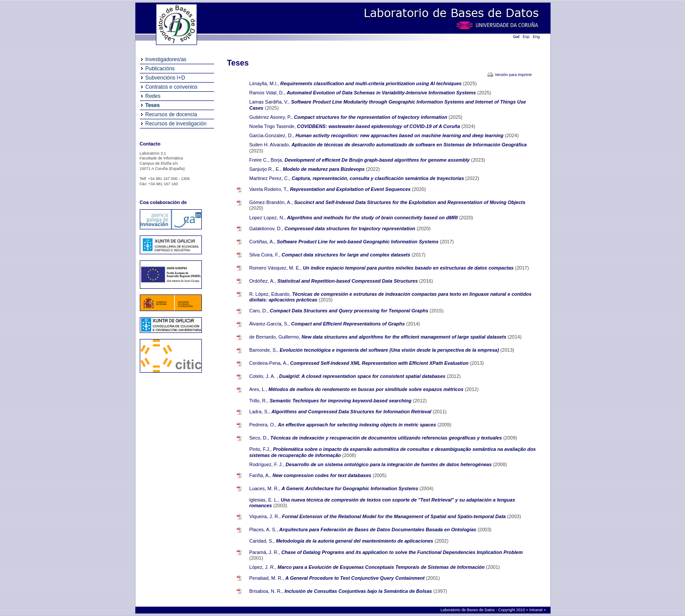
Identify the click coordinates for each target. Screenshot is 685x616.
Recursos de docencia (171, 114)
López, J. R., (263, 567)
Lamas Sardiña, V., (270, 102)
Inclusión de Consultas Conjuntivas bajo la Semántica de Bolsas (359, 591)
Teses (153, 105)
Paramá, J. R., (265, 552)
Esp (526, 37)
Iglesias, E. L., (265, 500)
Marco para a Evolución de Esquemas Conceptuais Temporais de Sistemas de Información (382, 567)
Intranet (536, 610)
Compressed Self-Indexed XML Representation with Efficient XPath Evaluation (380, 363)
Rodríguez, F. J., (267, 464)
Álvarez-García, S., (270, 324)
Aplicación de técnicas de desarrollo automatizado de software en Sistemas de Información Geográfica (409, 145)
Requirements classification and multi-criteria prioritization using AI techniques (371, 83)
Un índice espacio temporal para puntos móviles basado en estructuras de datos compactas (409, 268)
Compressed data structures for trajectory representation (351, 228)
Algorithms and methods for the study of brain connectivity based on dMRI (373, 218)
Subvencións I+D (165, 78)
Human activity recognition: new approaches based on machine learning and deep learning (400, 135)
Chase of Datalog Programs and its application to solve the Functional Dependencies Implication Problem (402, 552)
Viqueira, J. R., (265, 516)
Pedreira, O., (263, 425)
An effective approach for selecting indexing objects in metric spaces (358, 425)
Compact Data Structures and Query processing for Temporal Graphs (350, 311)
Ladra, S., (260, 412)
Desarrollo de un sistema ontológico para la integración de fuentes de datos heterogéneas (389, 464)
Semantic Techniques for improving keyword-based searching (341, 401)
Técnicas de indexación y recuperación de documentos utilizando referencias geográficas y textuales (387, 438)
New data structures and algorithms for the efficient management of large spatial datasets (405, 337)
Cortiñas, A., (263, 242)
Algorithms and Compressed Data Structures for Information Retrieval (352, 412)
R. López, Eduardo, (270, 294)
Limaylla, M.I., (264, 83)
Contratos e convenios (171, 87)
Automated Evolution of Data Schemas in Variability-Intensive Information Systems (382, 93)
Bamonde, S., (264, 350)
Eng (536, 37)
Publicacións (160, 69)
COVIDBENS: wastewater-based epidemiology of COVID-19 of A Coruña (379, 126)
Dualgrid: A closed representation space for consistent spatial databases (363, 376)
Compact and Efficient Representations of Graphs (349, 324)
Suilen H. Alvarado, (270, 145)
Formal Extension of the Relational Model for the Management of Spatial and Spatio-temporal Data (395, 516)
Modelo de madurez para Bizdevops (325, 169)
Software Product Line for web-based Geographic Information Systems (358, 242)
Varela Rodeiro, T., (269, 189)
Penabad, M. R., (267, 578)
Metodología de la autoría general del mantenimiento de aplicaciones (355, 541)
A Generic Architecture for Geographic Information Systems (351, 488)
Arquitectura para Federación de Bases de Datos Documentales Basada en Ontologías (378, 529)
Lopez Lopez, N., (268, 218)
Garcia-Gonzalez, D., (272, 135)
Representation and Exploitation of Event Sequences (351, 189)
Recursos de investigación (176, 124)
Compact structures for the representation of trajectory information (371, 117)
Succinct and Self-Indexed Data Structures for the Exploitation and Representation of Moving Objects (410, 202)
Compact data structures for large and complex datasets (347, 255)
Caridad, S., (262, 541)
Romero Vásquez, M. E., (276, 268)
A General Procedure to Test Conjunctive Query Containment (356, 578)
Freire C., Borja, (266, 160)
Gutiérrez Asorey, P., (271, 117)
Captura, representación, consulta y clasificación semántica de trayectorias (379, 178)
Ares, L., (258, 389)
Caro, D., (259, 311)
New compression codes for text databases (323, 475)
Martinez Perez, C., (270, 178)
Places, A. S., (264, 529)
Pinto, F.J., (261, 449)
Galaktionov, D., (266, 228)
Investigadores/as (166, 59)
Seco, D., (259, 438)
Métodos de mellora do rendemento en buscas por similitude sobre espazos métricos (367, 389)
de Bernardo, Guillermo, (275, 337)
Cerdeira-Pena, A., (269, 363)
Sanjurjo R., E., (266, 169)
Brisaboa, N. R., (266, 591)
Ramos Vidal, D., (267, 93)
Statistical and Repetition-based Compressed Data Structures (348, 281)
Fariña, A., (260, 475)
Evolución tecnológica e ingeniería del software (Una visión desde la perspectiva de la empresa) (390, 350)
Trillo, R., (259, 401)
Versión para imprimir (513, 75)
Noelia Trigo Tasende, (273, 126)
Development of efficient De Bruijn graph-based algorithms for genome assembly (378, 160)
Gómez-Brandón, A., (271, 202)
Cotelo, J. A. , (264, 376)
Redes (153, 96)
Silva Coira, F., (265, 255)
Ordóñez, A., (263, 281)
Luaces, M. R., (265, 488)
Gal (517, 37)
